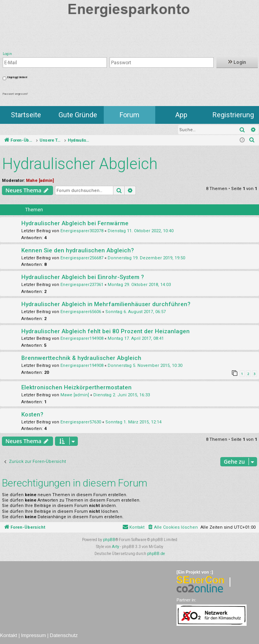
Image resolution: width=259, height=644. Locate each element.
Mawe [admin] (75, 395)
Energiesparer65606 (81, 312)
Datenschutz (64, 635)
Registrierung (233, 115)
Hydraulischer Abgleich (80, 164)
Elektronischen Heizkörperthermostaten (76, 387)
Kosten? (32, 414)
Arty (116, 547)
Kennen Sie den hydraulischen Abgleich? (78, 250)
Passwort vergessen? (15, 94)
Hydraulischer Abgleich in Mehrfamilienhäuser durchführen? (106, 304)
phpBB (109, 540)
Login (237, 62)
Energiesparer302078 (82, 231)
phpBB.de (156, 554)
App (181, 115)
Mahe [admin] (40, 181)
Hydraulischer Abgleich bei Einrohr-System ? (83, 277)
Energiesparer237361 (82, 285)
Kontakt (9, 635)
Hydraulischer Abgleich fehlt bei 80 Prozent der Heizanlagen (105, 331)
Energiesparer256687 (82, 258)
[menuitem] (252, 140)
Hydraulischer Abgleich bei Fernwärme (75, 223)
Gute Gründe (78, 115)
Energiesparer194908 (82, 338)
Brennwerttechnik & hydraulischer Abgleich (81, 358)
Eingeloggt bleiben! (17, 77)
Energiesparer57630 (81, 422)
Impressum (33, 635)
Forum (129, 115)
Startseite (26, 115)
